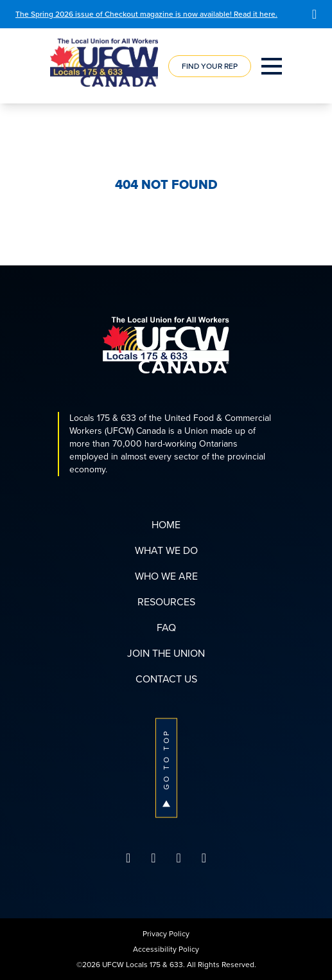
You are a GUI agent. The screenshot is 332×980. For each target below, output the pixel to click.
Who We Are (166, 576)
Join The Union (166, 653)
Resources (166, 602)
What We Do (166, 550)
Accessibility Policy (166, 949)
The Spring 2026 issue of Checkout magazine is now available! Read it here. (146, 14)
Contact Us (166, 679)
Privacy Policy (166, 934)
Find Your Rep (210, 66)
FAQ (166, 628)
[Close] (314, 14)
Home (166, 525)
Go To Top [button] (166, 768)
